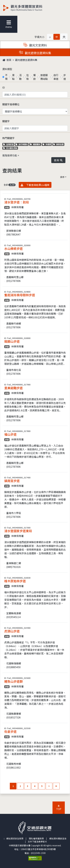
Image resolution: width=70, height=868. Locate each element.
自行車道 (56, 77)
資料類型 (7, 69)
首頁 (7, 60)
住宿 (27, 77)
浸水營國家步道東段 (18, 531)
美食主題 (59, 144)
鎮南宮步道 (12, 481)
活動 (20, 77)
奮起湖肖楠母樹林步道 (20, 295)
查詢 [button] (58, 160)
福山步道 (10, 434)
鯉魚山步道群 (14, 681)
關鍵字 (6, 121)
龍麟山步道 (12, 341)
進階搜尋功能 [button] (10, 155)
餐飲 (35, 77)
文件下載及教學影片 (37, 842)
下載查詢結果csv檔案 (35, 185)
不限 (6, 77)
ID (4, 87)
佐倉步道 (10, 731)
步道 (65, 77)
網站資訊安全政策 (15, 838)
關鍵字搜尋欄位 (11, 104)
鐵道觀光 (36, 144)
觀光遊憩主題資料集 (26, 60)
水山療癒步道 (14, 249)
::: (4, 838)
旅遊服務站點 (44, 77)
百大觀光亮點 (10, 148)
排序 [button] (62, 177)
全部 (10, 185)
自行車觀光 (22, 144)
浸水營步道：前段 (17, 202)
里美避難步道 (14, 388)
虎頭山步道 (12, 631)
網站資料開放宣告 (58, 838)
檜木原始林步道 (15, 581)
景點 (13, 77)
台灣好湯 (9, 144)
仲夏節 (47, 144)
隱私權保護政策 (36, 838)
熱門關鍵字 (8, 138)
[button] (50, 37)
